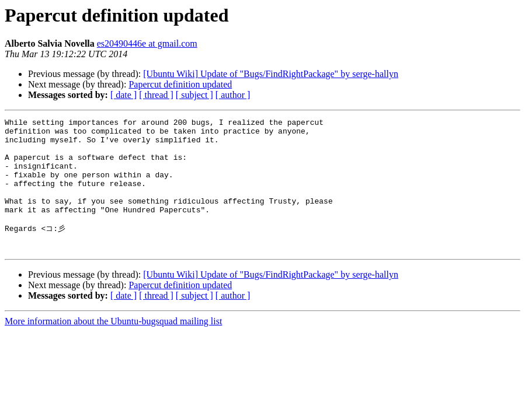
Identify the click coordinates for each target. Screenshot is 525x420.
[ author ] (233, 95)
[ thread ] (156, 95)
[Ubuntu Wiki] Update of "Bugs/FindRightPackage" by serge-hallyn (271, 74)
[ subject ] (194, 95)
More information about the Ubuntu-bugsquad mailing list (113, 346)
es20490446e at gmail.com (147, 43)
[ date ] (124, 95)
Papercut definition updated (180, 84)
